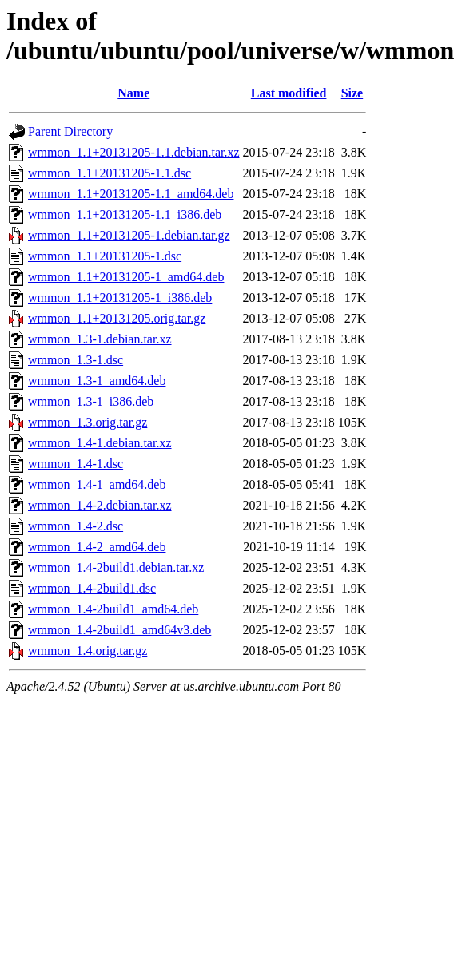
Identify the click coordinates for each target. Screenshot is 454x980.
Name (133, 93)
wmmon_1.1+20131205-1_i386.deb (120, 298)
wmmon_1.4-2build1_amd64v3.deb (119, 630)
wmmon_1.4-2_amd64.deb (97, 547)
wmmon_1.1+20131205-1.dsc (105, 256)
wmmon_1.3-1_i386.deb (91, 401)
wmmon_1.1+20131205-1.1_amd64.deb (131, 194)
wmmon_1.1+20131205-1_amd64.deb (126, 277)
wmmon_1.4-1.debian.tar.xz (100, 443)
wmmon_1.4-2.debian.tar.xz (100, 505)
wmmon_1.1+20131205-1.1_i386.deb (125, 214)
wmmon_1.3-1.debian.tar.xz (100, 339)
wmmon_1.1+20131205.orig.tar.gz (117, 318)
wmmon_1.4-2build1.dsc (92, 588)
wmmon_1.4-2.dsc (76, 526)
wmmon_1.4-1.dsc (76, 464)
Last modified (289, 93)
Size (352, 93)
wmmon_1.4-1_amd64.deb (97, 484)
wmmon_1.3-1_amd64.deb (97, 381)
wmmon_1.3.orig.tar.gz (88, 422)
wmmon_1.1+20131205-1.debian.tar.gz (129, 235)
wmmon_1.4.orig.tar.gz (88, 651)
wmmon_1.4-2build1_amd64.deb (113, 609)
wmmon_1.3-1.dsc (76, 360)
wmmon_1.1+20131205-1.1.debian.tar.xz (134, 152)
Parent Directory (70, 131)
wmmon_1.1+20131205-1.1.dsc (110, 173)
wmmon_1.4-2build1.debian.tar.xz (116, 567)
